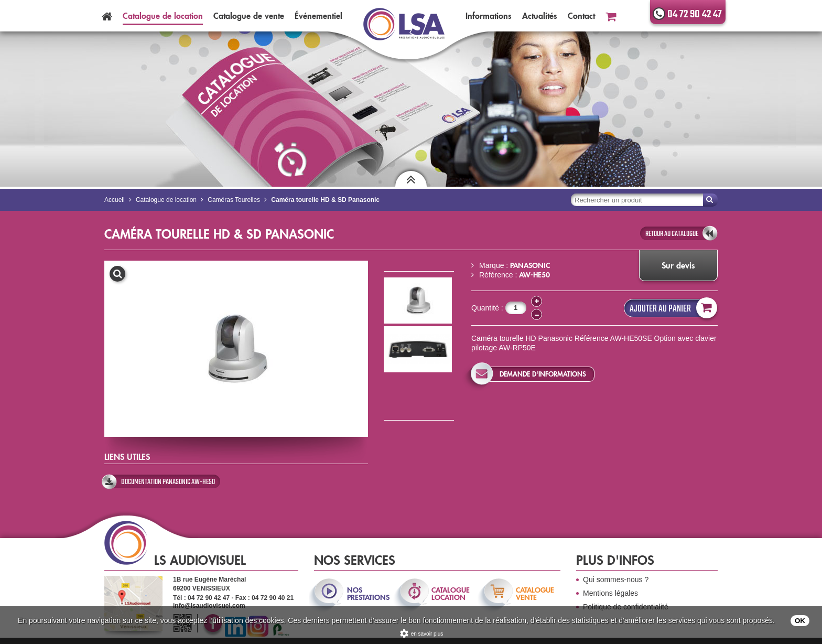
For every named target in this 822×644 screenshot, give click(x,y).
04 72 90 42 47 (695, 14)
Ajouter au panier (671, 308)
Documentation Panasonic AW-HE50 (168, 482)
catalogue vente (535, 594)
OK (800, 621)
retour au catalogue (672, 234)
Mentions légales (610, 593)
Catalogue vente (249, 16)
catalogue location (451, 594)
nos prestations (367, 594)
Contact (581, 16)
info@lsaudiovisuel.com (209, 606)
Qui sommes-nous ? (616, 579)
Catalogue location (163, 16)
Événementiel (318, 16)
